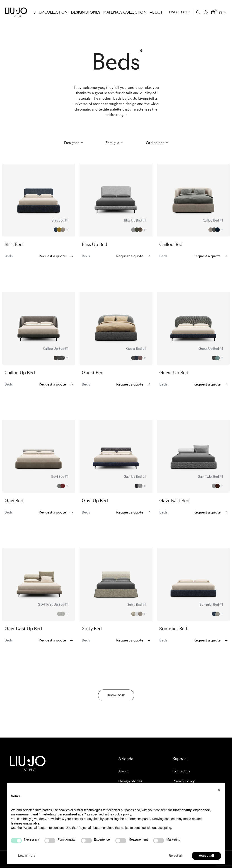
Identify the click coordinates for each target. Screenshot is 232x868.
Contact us (181, 771)
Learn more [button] (27, 856)
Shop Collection (50, 12)
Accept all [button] (206, 856)
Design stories (85, 12)
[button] (219, 790)
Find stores (179, 12)
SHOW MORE (116, 695)
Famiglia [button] (113, 143)
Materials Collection (123, 12)
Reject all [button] (175, 856)
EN (221, 13)
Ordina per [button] (155, 143)
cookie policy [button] (122, 814)
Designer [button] (72, 143)
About (155, 12)
